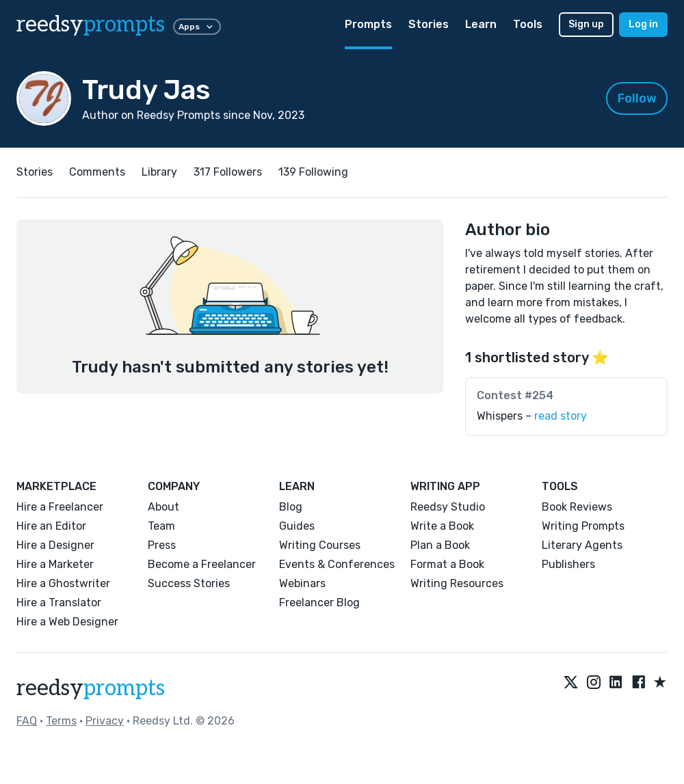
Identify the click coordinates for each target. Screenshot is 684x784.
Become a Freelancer (202, 564)
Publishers (568, 564)
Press (162, 545)
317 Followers (228, 172)
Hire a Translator (59, 603)
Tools (528, 24)
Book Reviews (577, 507)
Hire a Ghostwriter (63, 583)
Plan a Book (440, 545)
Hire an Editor (51, 526)
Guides (297, 526)
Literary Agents (582, 545)
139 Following (313, 172)
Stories (429, 24)
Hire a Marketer (55, 564)
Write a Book (442, 526)
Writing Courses (320, 545)
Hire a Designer (55, 545)
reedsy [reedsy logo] (91, 25)
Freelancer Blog (319, 603)
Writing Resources (457, 583)
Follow (637, 98)
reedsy (91, 688)
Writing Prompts (583, 526)
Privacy (105, 721)
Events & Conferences (337, 564)
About (163, 507)
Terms (61, 721)
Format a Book (447, 564)
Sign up (586, 24)
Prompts (368, 24)
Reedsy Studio (448, 507)
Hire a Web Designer (67, 622)
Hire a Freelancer (60, 507)
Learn (481, 24)
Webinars (302, 583)
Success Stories (189, 583)
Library (159, 172)
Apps (197, 27)
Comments (97, 172)
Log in (643, 24)
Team (161, 526)
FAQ (27, 721)
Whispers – (532, 416)
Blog (291, 507)
